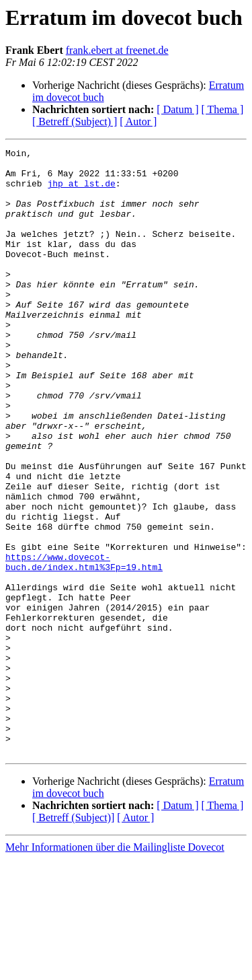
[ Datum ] (177, 109)
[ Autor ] (138, 121)
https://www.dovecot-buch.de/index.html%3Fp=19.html (84, 645)
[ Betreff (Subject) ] (75, 121)
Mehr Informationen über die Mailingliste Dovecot (115, 968)
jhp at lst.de (81, 191)
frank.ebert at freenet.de (117, 50)
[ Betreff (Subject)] (73, 939)
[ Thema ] (223, 109)
